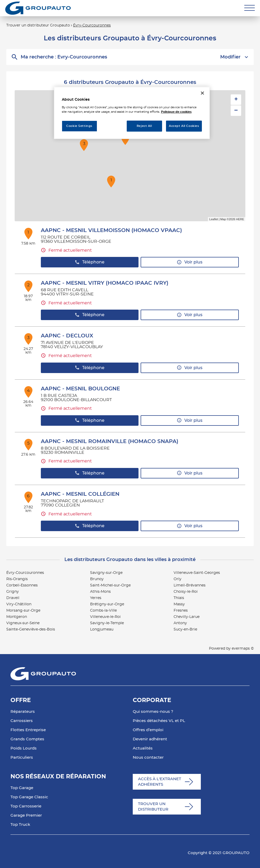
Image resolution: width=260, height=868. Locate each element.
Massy (179, 604)
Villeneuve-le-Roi (105, 617)
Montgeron (17, 617)
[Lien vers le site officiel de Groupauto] (38, 8)
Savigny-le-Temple (107, 623)
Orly (178, 579)
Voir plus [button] (190, 262)
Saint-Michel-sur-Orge (110, 585)
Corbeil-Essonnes (22, 585)
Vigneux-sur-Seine (23, 623)
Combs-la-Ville (103, 611)
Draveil (13, 598)
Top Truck (20, 825)
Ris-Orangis (17, 579)
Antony (180, 623)
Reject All (144, 126)
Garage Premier (26, 815)
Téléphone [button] (90, 262)
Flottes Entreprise (28, 730)
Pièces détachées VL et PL (159, 721)
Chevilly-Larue (187, 617)
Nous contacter (148, 758)
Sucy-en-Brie (185, 629)
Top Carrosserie (26, 806)
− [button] (236, 110)
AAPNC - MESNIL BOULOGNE (80, 389)
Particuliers (22, 758)
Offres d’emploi (148, 730)
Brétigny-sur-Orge (107, 604)
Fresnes (181, 611)
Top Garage (22, 788)
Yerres (96, 598)
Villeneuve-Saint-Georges (197, 573)
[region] (132, 113)
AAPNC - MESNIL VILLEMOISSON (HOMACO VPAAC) (111, 230)
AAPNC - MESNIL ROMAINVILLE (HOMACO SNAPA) (110, 441)
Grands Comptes (27, 739)
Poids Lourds (24, 748)
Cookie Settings (79, 126)
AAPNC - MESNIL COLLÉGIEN (80, 494)
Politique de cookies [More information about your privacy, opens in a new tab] (176, 112)
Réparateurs (23, 712)
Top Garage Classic (29, 797)
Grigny (13, 592)
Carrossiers (22, 721)
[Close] (202, 93)
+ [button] (236, 100)
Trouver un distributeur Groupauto (38, 25)
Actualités (143, 748)
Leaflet (214, 219)
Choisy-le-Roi (186, 592)
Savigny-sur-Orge (106, 573)
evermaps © (243, 649)
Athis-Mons (100, 592)
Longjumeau (102, 629)
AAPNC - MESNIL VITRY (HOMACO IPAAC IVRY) (105, 283)
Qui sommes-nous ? (153, 712)
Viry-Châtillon (19, 604)
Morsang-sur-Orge (23, 611)
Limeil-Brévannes (190, 585)
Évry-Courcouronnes (92, 25)
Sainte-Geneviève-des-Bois (31, 629)
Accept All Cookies (184, 126)
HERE (240, 219)
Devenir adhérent (150, 739)
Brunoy (97, 579)
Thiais (179, 598)
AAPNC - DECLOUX (67, 336)
